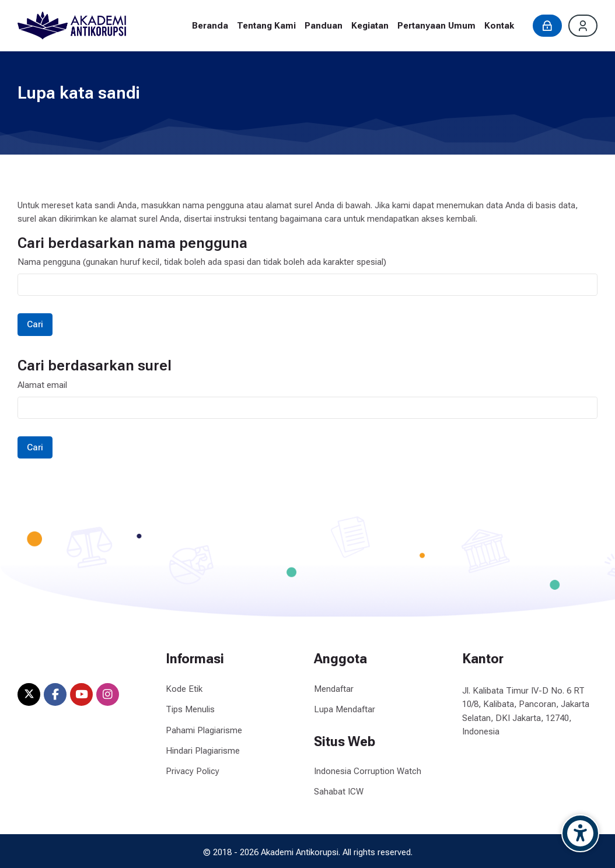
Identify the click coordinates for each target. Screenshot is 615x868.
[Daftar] (583, 26)
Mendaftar (334, 689)
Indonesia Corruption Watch (368, 771)
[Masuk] (547, 26)
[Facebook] (55, 694)
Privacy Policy (193, 771)
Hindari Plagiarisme (203, 751)
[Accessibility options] (580, 833)
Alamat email (42, 385)
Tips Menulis (190, 709)
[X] (29, 694)
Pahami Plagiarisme (204, 730)
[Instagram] (108, 694)
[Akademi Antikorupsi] (72, 26)
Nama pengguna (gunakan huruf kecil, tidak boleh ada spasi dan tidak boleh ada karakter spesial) (202, 262)
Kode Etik (184, 689)
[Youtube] (81, 694)
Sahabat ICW (339, 792)
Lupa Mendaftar (345, 709)
